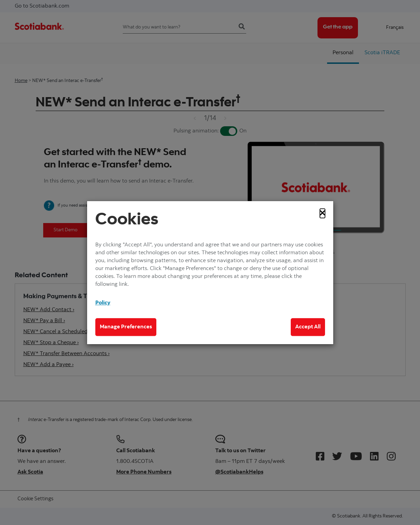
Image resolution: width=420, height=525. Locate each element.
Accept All (308, 327)
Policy (103, 303)
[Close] (322, 213)
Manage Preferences (126, 327)
